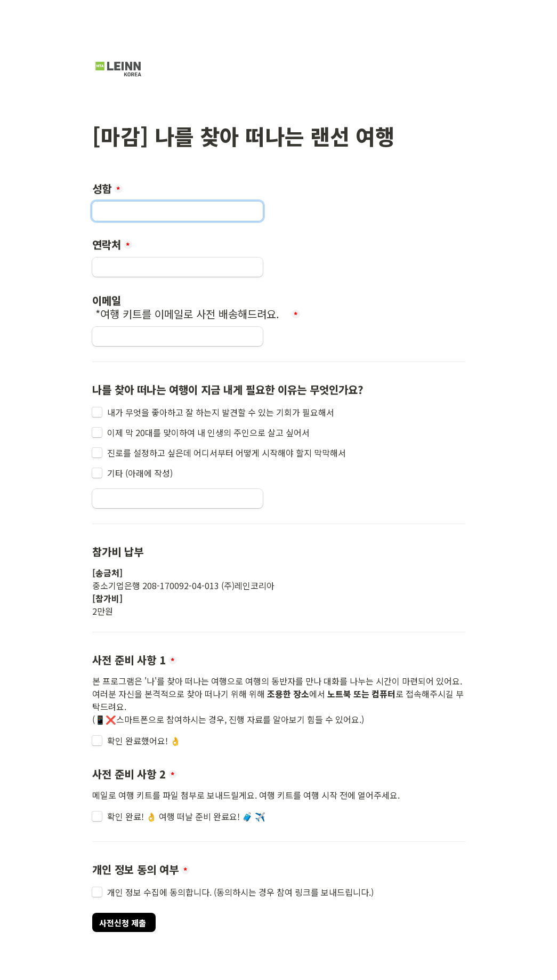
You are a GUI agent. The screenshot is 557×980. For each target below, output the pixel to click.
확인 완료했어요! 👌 (145, 741)
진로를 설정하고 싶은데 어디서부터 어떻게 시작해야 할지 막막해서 (227, 453)
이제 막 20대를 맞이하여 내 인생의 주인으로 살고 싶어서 (208, 432)
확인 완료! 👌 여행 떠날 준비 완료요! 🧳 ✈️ (186, 816)
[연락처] (177, 267)
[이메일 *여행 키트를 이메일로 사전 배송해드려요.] (177, 336)
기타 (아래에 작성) (140, 473)
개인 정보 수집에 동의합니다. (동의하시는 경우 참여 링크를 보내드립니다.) (240, 892)
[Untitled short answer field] (177, 499)
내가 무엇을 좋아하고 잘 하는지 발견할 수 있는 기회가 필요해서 (221, 412)
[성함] (177, 211)
